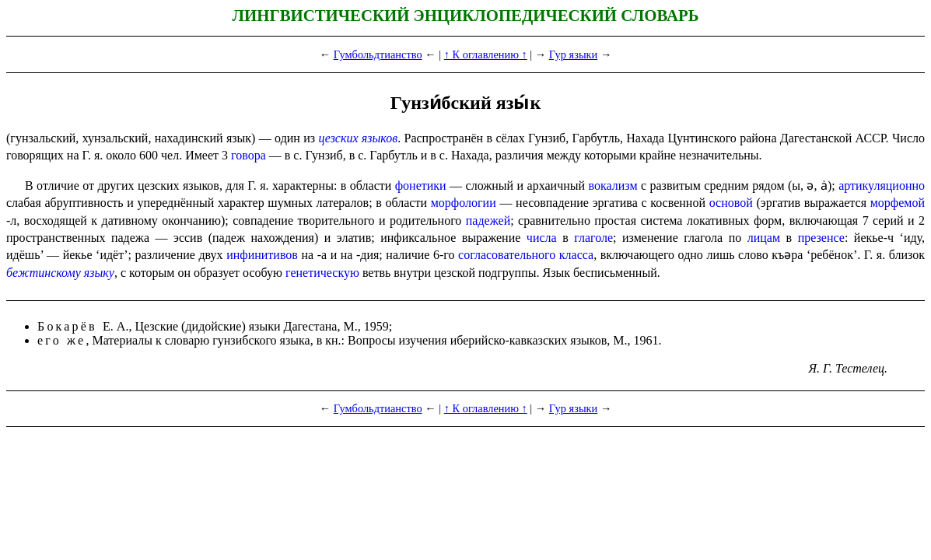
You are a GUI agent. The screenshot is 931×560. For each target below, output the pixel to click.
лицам (764, 238)
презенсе (821, 238)
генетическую (322, 273)
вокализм (613, 185)
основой (731, 203)
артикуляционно (882, 185)
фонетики (421, 185)
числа (542, 238)
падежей (488, 220)
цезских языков (358, 138)
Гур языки (573, 54)
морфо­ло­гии (464, 203)
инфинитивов (262, 255)
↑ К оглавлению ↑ (486, 54)
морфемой (898, 203)
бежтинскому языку (60, 273)
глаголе (593, 238)
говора (248, 155)
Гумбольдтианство (378, 54)
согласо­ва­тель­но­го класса (526, 255)
